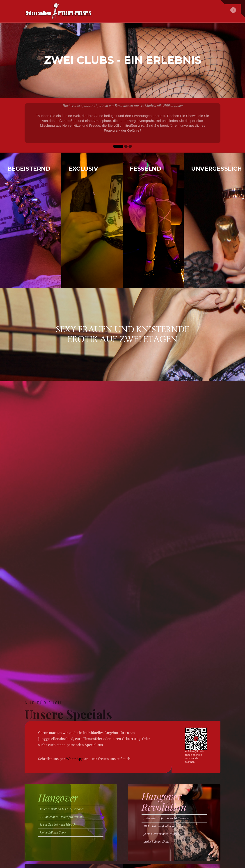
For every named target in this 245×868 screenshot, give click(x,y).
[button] (233, 9)
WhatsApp (75, 759)
